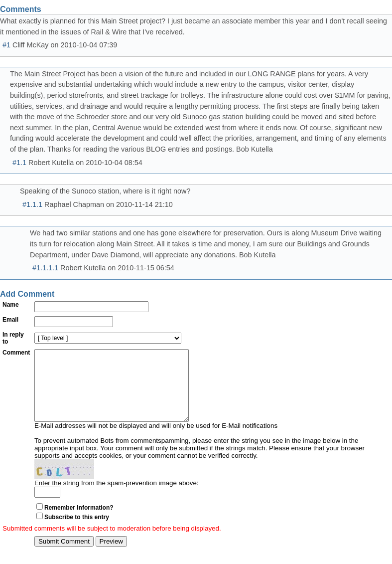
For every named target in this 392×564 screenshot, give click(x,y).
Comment (16, 353)
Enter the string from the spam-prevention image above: (117, 498)
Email (10, 320)
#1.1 (19, 163)
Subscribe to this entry (77, 532)
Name (11, 305)
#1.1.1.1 (45, 268)
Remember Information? (79, 523)
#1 (6, 45)
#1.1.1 (32, 204)
